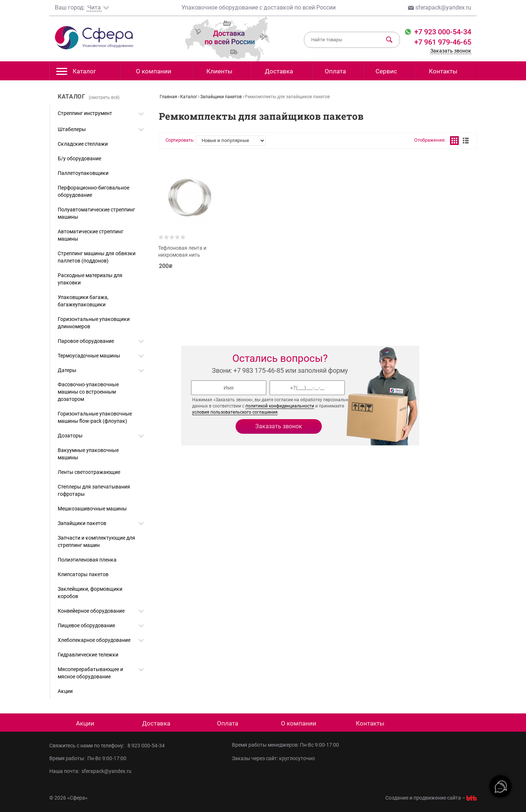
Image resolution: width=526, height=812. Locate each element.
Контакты (443, 71)
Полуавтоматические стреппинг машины (96, 213)
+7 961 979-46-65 (443, 42)
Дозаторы (70, 436)
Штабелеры (72, 129)
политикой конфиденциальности (280, 406)
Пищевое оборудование (86, 625)
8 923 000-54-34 (146, 746)
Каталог (76, 73)
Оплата (335, 71)
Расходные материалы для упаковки (90, 279)
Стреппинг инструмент (85, 113)
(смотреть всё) (104, 97)
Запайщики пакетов (82, 523)
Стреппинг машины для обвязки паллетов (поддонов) (97, 257)
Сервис (386, 71)
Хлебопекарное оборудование (94, 640)
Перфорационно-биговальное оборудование (94, 191)
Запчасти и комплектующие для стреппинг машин (96, 541)
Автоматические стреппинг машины (91, 235)
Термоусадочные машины (89, 356)
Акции (65, 691)
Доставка (279, 71)
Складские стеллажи (83, 144)
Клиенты (219, 71)
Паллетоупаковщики (83, 173)
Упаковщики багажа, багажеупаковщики (83, 301)
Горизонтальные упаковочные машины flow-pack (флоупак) (95, 417)
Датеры (67, 370)
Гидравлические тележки (88, 655)
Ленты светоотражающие (89, 472)
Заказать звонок (451, 51)
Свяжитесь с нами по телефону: (88, 746)
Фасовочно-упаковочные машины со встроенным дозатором (88, 392)
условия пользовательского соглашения (235, 412)
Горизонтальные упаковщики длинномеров (94, 323)
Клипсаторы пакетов (83, 574)
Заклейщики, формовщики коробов (90, 593)
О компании (154, 71)
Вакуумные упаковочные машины (88, 454)
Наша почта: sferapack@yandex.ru (90, 771)
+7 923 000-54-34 (442, 32)
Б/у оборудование (79, 158)
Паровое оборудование (86, 341)
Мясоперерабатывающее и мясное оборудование (90, 673)
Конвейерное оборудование (91, 611)
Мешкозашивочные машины (92, 509)
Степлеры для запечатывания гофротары (94, 490)
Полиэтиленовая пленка (87, 560)
